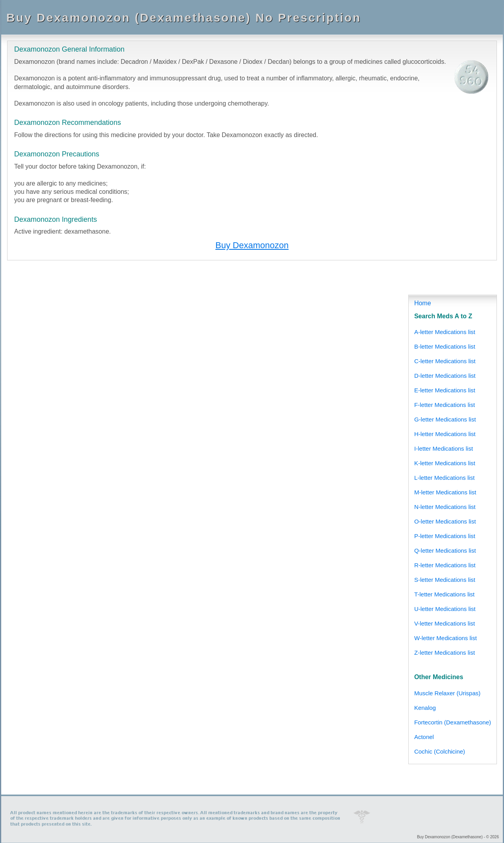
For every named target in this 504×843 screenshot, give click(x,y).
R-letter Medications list (445, 565)
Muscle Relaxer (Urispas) (447, 693)
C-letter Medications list (445, 361)
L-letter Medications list (444, 478)
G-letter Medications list (445, 419)
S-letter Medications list (445, 580)
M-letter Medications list (445, 492)
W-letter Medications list (446, 638)
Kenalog (425, 708)
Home (423, 303)
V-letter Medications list (445, 623)
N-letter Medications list (445, 507)
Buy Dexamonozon (252, 245)
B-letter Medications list (445, 346)
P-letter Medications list (445, 536)
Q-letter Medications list (445, 551)
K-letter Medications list (445, 463)
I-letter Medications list (444, 448)
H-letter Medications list (445, 434)
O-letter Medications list (445, 521)
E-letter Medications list (445, 390)
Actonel (424, 737)
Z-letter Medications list (445, 653)
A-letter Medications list (445, 332)
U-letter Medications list (445, 609)
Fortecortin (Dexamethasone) (453, 722)
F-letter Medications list (445, 405)
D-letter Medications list (445, 376)
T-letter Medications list (444, 594)
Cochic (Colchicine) (440, 751)
